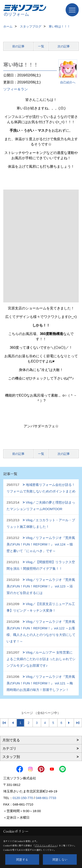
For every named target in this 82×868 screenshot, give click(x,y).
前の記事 (18, 46)
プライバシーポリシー (46, 845)
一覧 (41, 46)
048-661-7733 (46, 798)
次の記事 (64, 46)
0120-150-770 (23, 798)
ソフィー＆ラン (16, 89)
